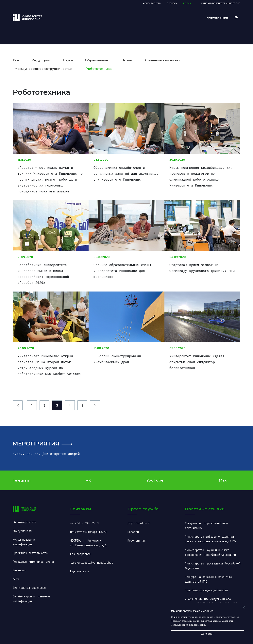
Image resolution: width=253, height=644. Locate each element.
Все (16, 60)
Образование (97, 60)
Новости (133, 527)
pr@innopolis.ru (139, 518)
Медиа (187, 3)
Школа (126, 60)
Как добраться (80, 549)
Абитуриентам (152, 3)
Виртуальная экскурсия (29, 583)
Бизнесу (172, 3)
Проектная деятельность (30, 548)
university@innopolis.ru (88, 527)
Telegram (22, 476)
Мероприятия (36, 439)
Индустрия (41, 60)
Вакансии (19, 566)
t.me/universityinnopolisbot (92, 558)
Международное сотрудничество (43, 69)
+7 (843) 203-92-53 (84, 518)
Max (223, 476)
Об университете (25, 517)
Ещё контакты (80, 567)
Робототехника (99, 69)
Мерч (16, 574)
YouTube (155, 476)
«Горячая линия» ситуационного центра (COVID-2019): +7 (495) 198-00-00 (212, 599)
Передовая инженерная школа (33, 557)
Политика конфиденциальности (206, 586)
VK (88, 476)
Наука (68, 60)
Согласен (208, 634)
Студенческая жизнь (163, 60)
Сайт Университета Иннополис (221, 3)
